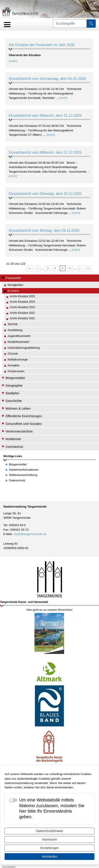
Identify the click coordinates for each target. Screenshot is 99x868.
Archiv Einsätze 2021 (22, 318)
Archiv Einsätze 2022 (22, 313)
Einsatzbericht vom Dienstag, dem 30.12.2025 (45, 194)
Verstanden (50, 856)
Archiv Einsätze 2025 (22, 296)
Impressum (49, 839)
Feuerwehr (77, 17)
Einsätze (91, 17)
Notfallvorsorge (18, 359)
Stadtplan (12, 393)
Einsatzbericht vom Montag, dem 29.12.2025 (44, 230)
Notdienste (13, 439)
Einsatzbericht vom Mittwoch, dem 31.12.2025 (45, 115)
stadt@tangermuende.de (30, 534)
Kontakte (14, 365)
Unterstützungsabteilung (24, 348)
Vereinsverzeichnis (19, 431)
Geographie (14, 385)
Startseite (49, 17)
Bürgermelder (15, 378)
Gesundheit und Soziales (24, 424)
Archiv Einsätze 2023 (22, 307)
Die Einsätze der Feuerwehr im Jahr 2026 (42, 45)
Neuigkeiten (15, 285)
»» (88, 268)
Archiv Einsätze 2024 (22, 302)
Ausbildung (15, 330)
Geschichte (14, 401)
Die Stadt (62, 17)
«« (30, 268)
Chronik (13, 354)
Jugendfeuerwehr (19, 336)
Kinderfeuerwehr (19, 342)
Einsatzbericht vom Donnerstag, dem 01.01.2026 (47, 79)
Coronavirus (14, 447)
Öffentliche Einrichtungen (24, 416)
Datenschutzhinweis (50, 831)
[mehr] (13, 61)
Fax (6, 530)
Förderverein (16, 371)
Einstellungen (49, 848)
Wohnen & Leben (18, 408)
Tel (5, 525)
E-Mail (8, 534)
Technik (13, 324)
